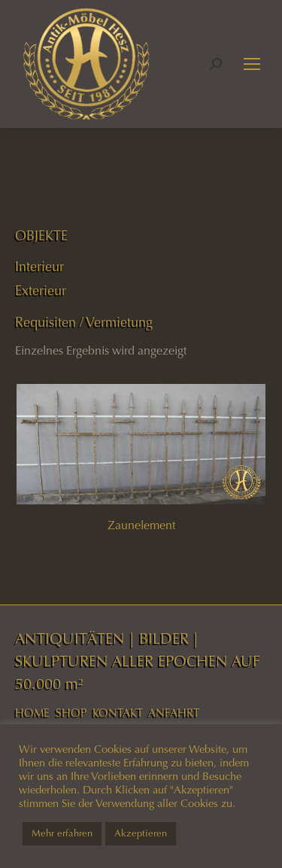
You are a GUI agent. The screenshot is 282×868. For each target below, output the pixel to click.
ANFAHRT (174, 713)
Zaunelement (141, 525)
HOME (32, 713)
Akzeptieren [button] (141, 833)
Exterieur (41, 291)
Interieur (39, 266)
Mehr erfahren (62, 833)
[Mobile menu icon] (252, 64)
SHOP (71, 713)
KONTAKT (118, 713)
